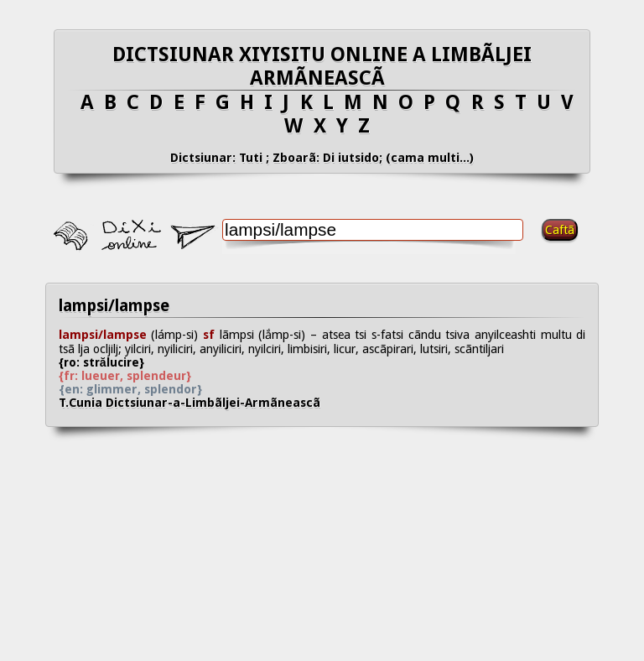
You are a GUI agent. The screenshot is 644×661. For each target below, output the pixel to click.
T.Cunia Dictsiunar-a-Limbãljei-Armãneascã (203, 403)
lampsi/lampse (114, 306)
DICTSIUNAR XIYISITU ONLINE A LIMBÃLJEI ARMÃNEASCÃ (322, 66)
